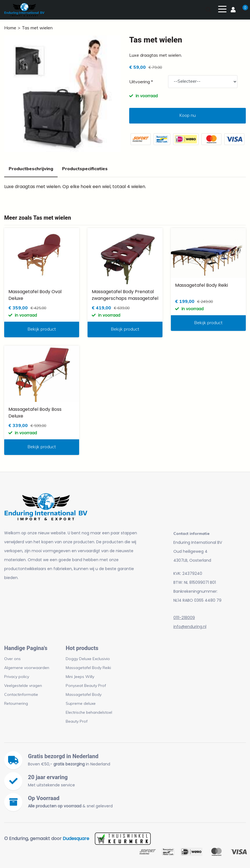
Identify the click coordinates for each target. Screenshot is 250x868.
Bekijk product (42, 329)
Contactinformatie (21, 694)
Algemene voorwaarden (27, 668)
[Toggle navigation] (222, 9)
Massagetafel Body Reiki (88, 668)
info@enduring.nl (190, 627)
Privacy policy (17, 677)
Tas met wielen (37, 28)
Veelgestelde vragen (23, 686)
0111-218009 (184, 618)
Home (10, 28)
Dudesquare (76, 839)
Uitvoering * (141, 82)
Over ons (12, 659)
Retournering (16, 703)
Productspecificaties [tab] (85, 169)
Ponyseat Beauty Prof (86, 686)
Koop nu (187, 115)
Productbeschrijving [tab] (31, 169)
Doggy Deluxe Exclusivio (88, 659)
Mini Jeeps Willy (80, 677)
